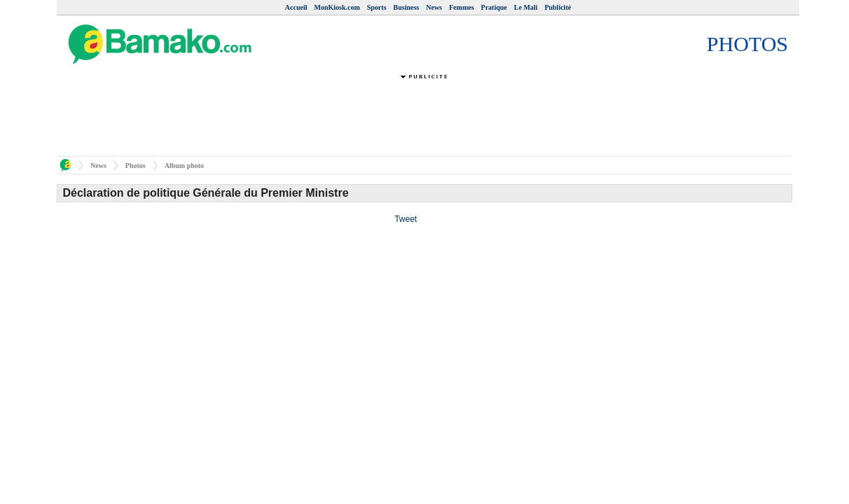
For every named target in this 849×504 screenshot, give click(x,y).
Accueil (296, 7)
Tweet (406, 219)
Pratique (494, 7)
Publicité (558, 7)
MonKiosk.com (337, 7)
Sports (377, 7)
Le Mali (526, 7)
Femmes (462, 7)
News (434, 7)
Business (407, 7)
